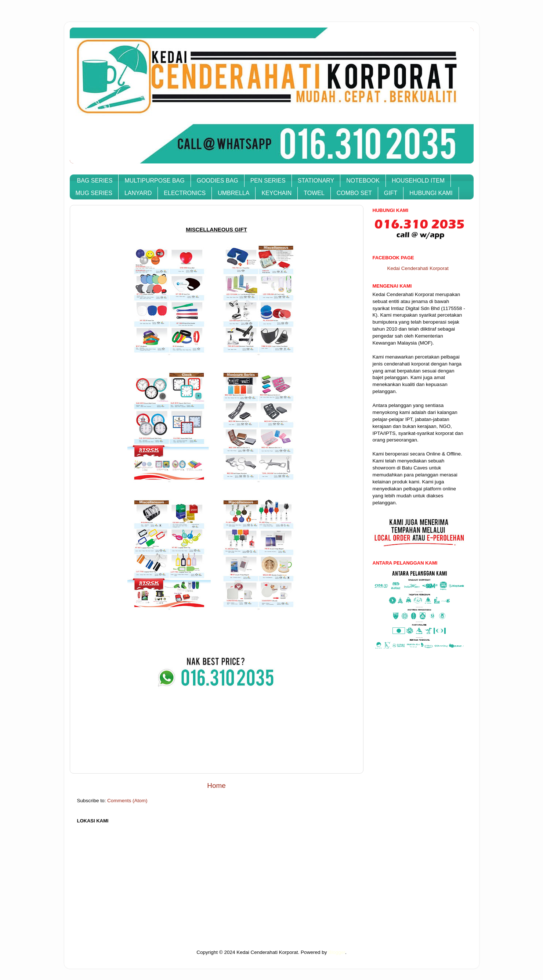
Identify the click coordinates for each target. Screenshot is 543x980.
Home (216, 786)
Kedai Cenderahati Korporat (418, 268)
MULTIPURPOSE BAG (154, 181)
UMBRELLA (234, 193)
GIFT (391, 193)
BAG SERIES (95, 181)
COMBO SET (354, 193)
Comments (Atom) (127, 801)
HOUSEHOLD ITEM (418, 181)
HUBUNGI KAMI (431, 193)
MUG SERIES (94, 193)
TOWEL (314, 193)
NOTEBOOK (363, 181)
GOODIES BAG (218, 181)
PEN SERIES (268, 181)
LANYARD (138, 193)
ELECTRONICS (185, 193)
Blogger (337, 952)
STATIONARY (316, 181)
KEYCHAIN (276, 193)
